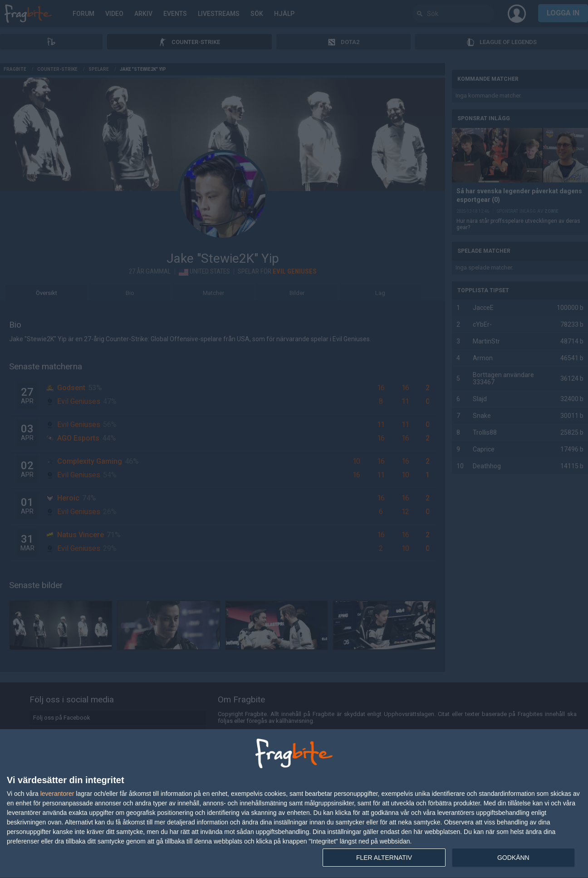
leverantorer (57, 794)
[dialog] (294, 804)
